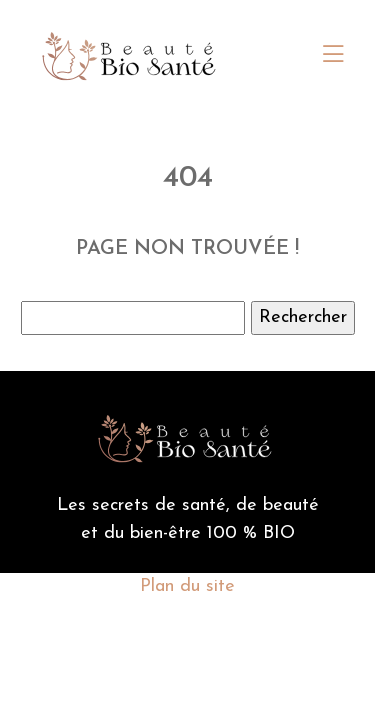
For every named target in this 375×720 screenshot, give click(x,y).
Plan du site (187, 586)
